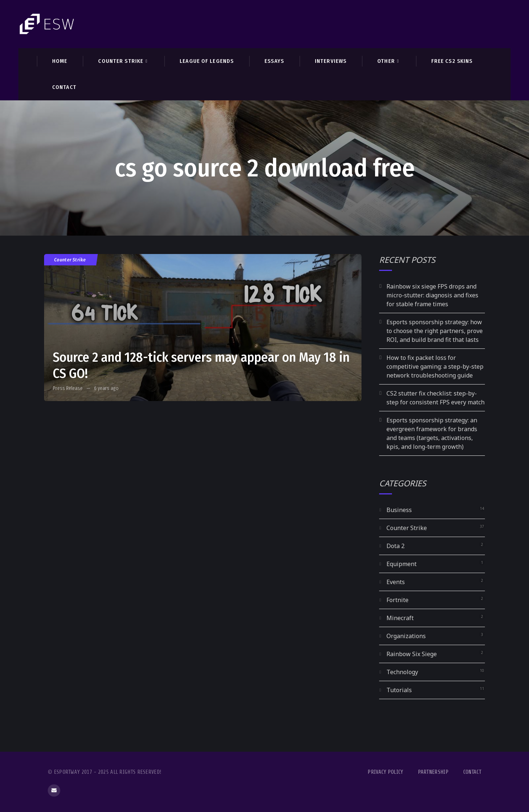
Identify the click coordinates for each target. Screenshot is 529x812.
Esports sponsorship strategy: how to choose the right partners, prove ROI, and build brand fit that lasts (435, 331)
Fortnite (397, 600)
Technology (402, 672)
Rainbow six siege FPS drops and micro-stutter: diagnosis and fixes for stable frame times (432, 295)
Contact (472, 772)
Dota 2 (395, 546)
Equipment (402, 564)
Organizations (406, 636)
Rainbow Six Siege (412, 654)
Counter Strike (70, 260)
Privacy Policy (385, 772)
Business (399, 510)
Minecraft (400, 618)
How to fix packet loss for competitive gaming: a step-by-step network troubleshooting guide (435, 366)
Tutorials (399, 690)
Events (396, 582)
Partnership (433, 772)
